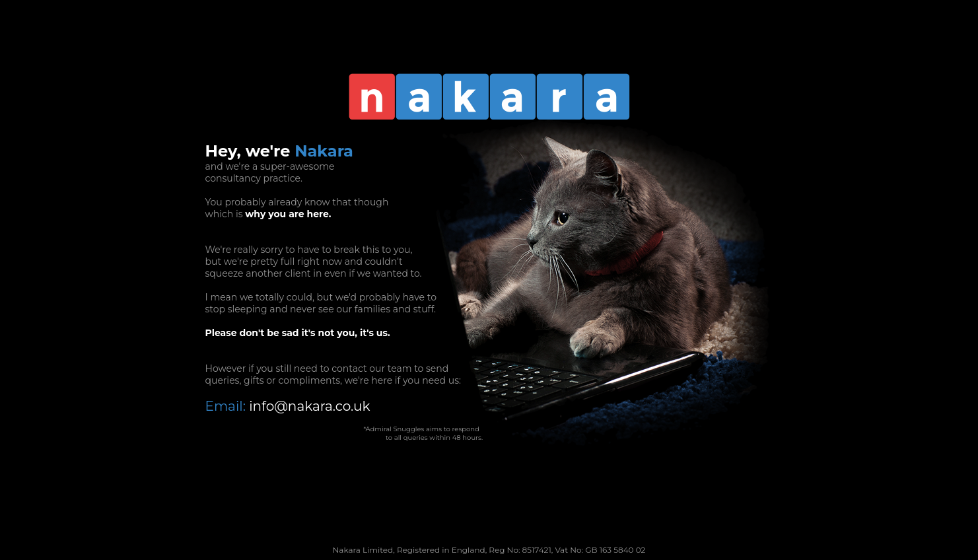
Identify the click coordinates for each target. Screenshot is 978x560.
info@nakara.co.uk (309, 406)
